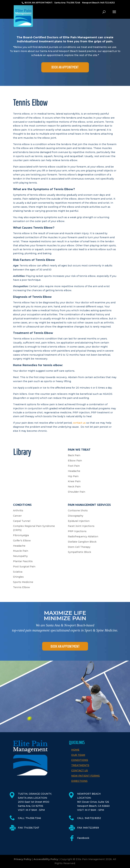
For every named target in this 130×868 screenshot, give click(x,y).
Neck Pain (74, 487)
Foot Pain (74, 466)
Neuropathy (20, 556)
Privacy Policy (23, 859)
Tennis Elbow (21, 587)
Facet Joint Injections (81, 526)
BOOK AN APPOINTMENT (65, 67)
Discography (76, 516)
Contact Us (80, 770)
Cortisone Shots (78, 511)
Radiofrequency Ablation (83, 536)
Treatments (80, 765)
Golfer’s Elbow (22, 541)
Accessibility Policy (46, 859)
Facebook (83, 838)
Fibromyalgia (21, 535)
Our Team (78, 755)
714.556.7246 (73, 3)
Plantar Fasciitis (23, 561)
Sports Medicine (23, 582)
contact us (79, 423)
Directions (79, 781)
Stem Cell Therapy (79, 547)
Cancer (17, 516)
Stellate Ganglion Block (82, 542)
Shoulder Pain (77, 492)
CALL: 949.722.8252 (89, 818)
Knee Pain (74, 481)
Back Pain (74, 455)
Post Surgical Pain (24, 567)
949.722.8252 (107, 3)
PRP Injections (77, 531)
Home (75, 750)
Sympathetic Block (79, 552)
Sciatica (18, 572)
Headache (74, 471)
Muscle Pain (21, 551)
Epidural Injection (79, 521)
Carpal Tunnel (22, 521)
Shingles (18, 577)
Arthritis (18, 511)
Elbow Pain (75, 461)
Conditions (80, 760)
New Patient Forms (85, 776)
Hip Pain (73, 476)
